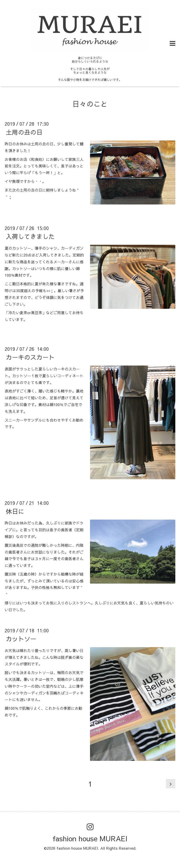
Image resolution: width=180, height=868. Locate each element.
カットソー (21, 639)
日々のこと (90, 104)
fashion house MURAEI (90, 838)
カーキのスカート (30, 357)
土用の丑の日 (24, 132)
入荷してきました (30, 236)
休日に (15, 511)
